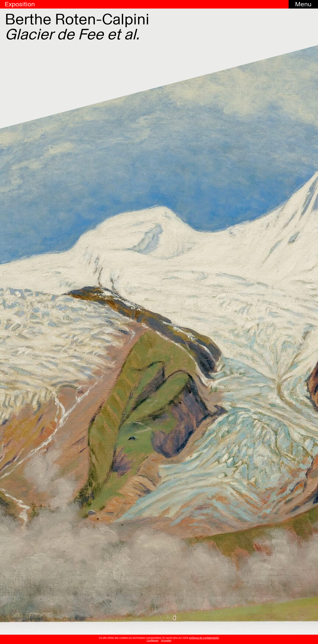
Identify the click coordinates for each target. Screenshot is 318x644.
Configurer (153, 641)
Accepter (166, 641)
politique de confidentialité (204, 638)
